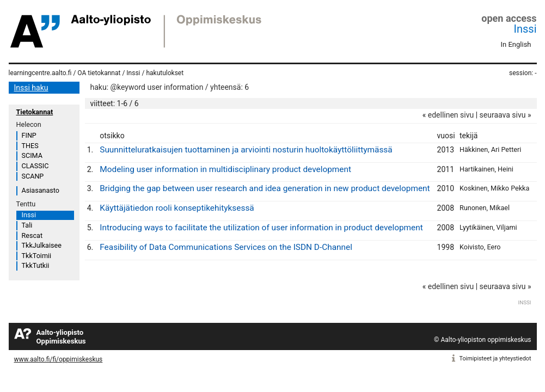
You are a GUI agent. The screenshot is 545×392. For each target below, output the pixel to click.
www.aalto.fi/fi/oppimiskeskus (59, 359)
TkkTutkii (36, 265)
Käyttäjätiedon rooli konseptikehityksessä (177, 208)
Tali (27, 225)
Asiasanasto (41, 190)
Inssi (525, 29)
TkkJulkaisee (42, 245)
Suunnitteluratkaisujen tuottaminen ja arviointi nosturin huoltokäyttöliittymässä (246, 150)
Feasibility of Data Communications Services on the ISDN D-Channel (226, 247)
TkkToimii (37, 256)
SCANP (33, 176)
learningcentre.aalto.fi (40, 73)
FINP (29, 135)
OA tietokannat (99, 73)
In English (516, 44)
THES (30, 146)
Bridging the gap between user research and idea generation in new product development (265, 188)
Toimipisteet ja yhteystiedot (495, 359)
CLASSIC (35, 166)
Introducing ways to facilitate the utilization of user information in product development (261, 228)
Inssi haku (31, 88)
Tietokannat (35, 112)
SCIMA (32, 155)
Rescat (32, 235)
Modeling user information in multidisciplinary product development (225, 169)
